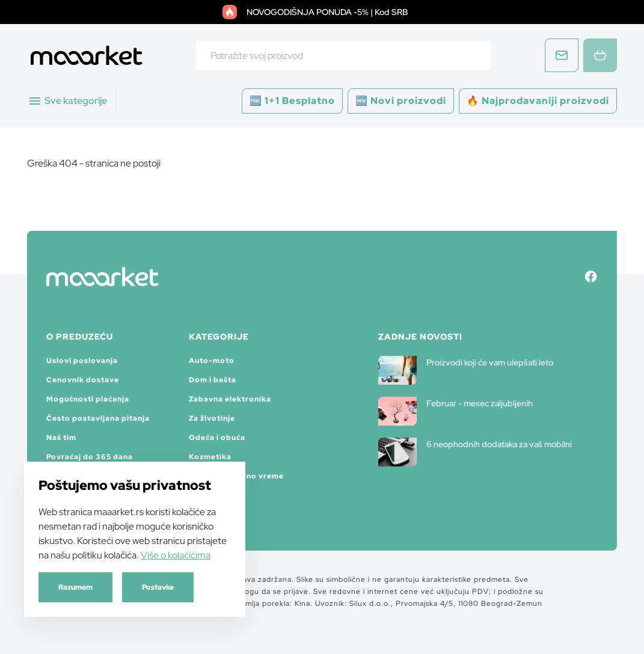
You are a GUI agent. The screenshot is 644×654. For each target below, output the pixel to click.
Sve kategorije (67, 101)
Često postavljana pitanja (98, 418)
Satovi (202, 495)
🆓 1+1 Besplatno (292, 101)
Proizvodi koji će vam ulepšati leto (466, 370)
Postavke (158, 587)
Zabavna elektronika (230, 399)
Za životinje (212, 418)
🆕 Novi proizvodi (401, 101)
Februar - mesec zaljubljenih (455, 411)
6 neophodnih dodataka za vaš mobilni (475, 452)
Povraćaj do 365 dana (90, 457)
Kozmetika (210, 457)
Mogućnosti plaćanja (88, 399)
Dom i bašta (213, 380)
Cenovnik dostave (83, 380)
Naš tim (61, 438)
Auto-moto (212, 361)
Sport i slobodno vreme (236, 476)
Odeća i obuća (217, 438)
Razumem (75, 587)
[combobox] (344, 55)
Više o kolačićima (176, 555)
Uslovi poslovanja (82, 361)
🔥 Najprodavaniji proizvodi (538, 101)
